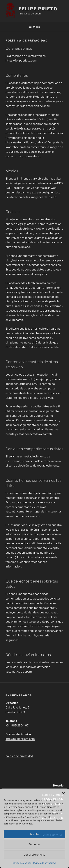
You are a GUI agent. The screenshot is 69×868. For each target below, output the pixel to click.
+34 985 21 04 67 (17, 726)
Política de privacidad (44, 863)
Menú (34, 27)
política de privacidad (19, 756)
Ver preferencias (34, 855)
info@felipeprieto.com (20, 739)
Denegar (34, 844)
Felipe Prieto (38, 9)
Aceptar (35, 834)
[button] (63, 793)
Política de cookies (22, 863)
